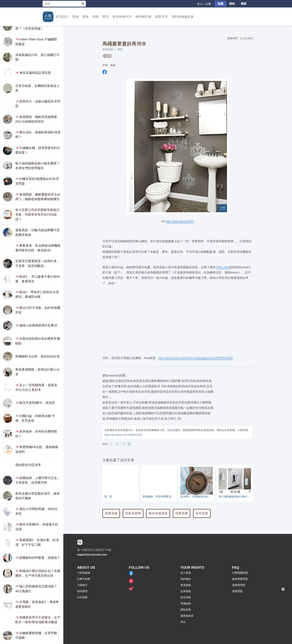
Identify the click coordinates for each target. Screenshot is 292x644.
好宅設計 (62, 17)
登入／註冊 (204, 4)
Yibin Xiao (222, 267)
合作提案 (202, 513)
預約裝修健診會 (183, 17)
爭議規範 (186, 603)
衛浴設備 (108, 49)
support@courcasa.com (92, 555)
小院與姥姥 (84, 573)
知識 (220, 4)
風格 (85, 17)
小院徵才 (82, 585)
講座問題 (237, 591)
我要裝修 (111, 513)
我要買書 (182, 513)
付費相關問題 (240, 573)
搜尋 (83, 4)
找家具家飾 (133, 513)
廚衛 (96, 17)
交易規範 (186, 591)
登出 (183, 622)
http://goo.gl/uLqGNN (180, 221)
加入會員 (186, 573)
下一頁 (126, 444)
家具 (106, 17)
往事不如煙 (84, 579)
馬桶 (108, 56)
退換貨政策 (187, 616)
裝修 (75, 17)
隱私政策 (186, 610)
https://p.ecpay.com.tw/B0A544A (123, 435)
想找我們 (82, 591)
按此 (172, 430)
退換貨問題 (239, 585)
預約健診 (186, 579)
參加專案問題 (240, 579)
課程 (232, 4)
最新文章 (161, 17)
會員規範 (186, 585)
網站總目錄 (143, 17)
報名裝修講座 (158, 513)
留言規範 (186, 597)
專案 (244, 4)
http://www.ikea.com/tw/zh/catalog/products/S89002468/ (196, 358)
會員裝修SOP (122, 17)
